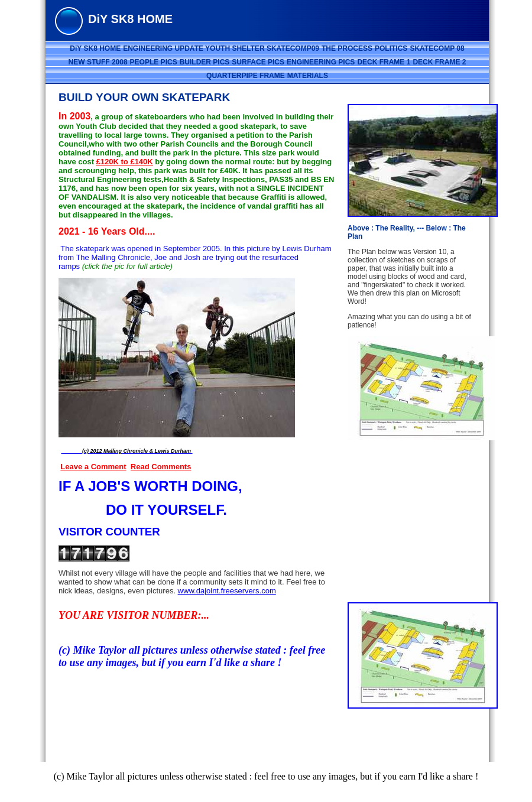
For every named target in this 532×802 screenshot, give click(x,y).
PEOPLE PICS (154, 62)
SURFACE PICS (258, 62)
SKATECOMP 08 (437, 48)
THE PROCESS (347, 48)
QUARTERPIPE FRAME (246, 76)
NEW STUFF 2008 (98, 62)
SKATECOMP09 (293, 48)
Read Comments (161, 467)
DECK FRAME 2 (439, 62)
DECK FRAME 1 (384, 62)
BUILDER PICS (205, 62)
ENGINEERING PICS (321, 62)
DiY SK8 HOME (95, 48)
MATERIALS (308, 76)
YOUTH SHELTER (236, 48)
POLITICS (391, 48)
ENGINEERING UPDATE (164, 48)
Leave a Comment (93, 467)
